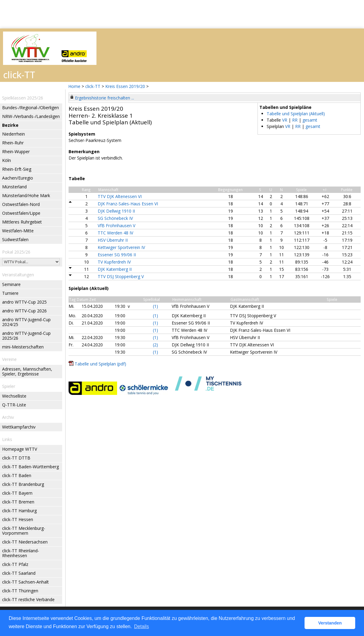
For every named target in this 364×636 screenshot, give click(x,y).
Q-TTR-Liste (14, 405)
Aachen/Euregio (18, 178)
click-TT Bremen (18, 502)
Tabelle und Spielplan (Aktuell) (296, 114)
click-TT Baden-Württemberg (30, 467)
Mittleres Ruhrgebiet (22, 222)
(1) (155, 306)
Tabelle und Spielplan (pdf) (100, 364)
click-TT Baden (17, 475)
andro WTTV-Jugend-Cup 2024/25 (26, 322)
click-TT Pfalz (15, 564)
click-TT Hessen (18, 519)
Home (74, 86)
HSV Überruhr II (113, 240)
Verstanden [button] (330, 623)
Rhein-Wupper (16, 151)
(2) (155, 345)
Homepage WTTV (20, 449)
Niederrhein (13, 134)
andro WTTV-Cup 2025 (24, 302)
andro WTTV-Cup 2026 (24, 311)
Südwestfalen (15, 239)
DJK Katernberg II (115, 269)
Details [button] (142, 626)
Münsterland (14, 187)
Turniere (10, 293)
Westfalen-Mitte (18, 231)
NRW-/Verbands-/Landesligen (31, 116)
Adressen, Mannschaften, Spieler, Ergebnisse (27, 371)
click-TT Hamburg (19, 511)
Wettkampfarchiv (19, 427)
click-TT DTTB (16, 458)
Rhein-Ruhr (13, 143)
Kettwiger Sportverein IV (121, 247)
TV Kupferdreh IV (114, 262)
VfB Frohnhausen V (116, 225)
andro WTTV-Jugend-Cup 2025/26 (26, 336)
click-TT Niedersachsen (25, 542)
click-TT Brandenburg (23, 484)
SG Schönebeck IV (115, 218)
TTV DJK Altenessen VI (120, 196)
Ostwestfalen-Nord (21, 204)
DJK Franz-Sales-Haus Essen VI (128, 204)
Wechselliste (14, 396)
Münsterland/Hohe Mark (26, 195)
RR (295, 120)
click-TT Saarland (19, 573)
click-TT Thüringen (20, 591)
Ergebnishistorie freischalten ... (104, 98)
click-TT (93, 86)
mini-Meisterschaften (23, 347)
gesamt (310, 120)
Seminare (11, 284)
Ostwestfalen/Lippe (21, 213)
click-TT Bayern (17, 493)
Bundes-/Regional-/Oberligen (30, 108)
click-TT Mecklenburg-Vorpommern (24, 531)
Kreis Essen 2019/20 (126, 86)
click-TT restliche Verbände (28, 599)
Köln (7, 160)
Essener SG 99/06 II (117, 255)
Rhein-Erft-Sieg (17, 169)
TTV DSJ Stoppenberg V (121, 276)
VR (285, 120)
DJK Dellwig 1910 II (116, 211)
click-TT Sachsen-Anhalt (25, 582)
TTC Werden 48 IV (115, 233)
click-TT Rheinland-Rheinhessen (21, 553)
